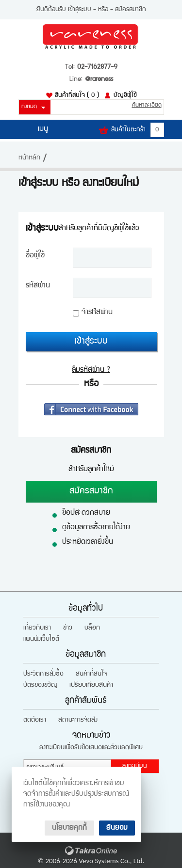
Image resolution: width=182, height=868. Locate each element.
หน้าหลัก (29, 158)
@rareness (99, 79)
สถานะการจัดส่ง (78, 720)
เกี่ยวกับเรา (37, 628)
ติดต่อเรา (35, 720)
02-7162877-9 (97, 67)
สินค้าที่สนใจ (77, 95)
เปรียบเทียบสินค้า (91, 685)
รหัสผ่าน (38, 286)
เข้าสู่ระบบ (80, 10)
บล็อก (92, 628)
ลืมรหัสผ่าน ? (91, 370)
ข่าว (68, 628)
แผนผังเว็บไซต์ (41, 639)
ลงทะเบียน (135, 766)
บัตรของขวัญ (40, 685)
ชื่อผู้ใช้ (35, 256)
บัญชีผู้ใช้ (125, 95)
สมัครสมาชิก (131, 10)
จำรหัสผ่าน (97, 313)
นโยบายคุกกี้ (69, 828)
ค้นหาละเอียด (147, 105)
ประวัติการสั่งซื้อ (43, 674)
